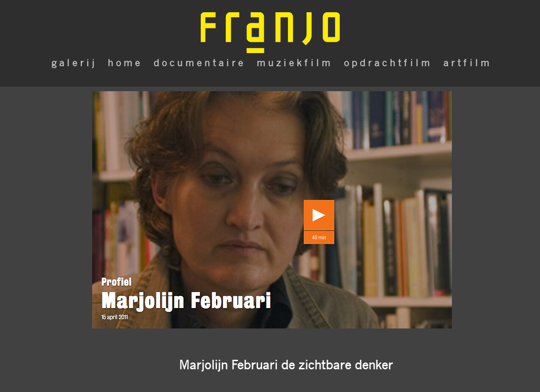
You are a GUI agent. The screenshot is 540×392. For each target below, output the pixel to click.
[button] (286, 365)
